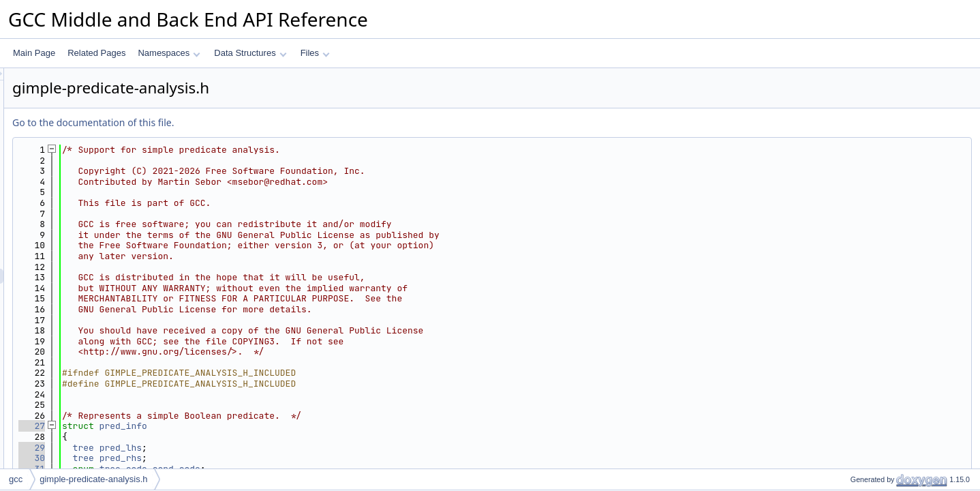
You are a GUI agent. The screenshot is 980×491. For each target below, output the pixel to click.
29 (202, 448)
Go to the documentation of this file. (263, 122)
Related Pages (96, 53)
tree (254, 448)
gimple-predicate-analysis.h (93, 479)
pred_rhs (291, 458)
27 (202, 426)
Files (315, 53)
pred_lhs (291, 448)
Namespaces (169, 53)
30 (202, 458)
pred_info (294, 426)
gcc (16, 479)
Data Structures (250, 53)
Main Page (34, 53)
